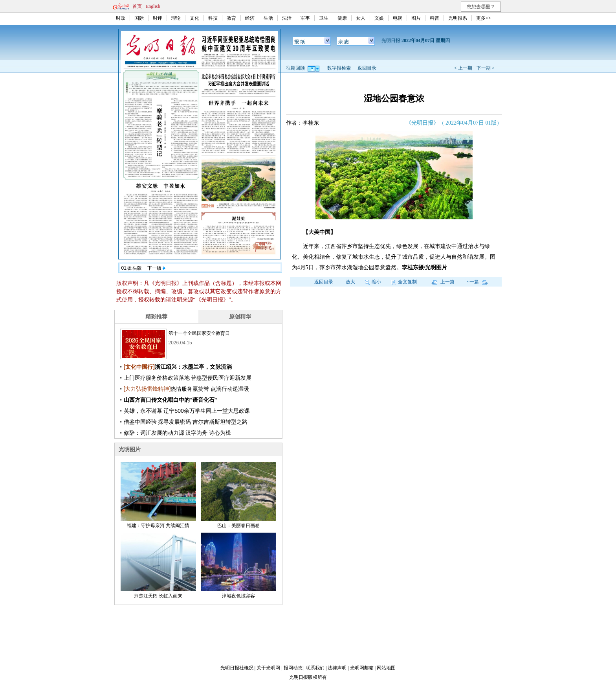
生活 (268, 18)
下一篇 (476, 282)
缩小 (373, 282)
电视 (398, 18)
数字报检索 (339, 68)
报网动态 (293, 668)
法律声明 (337, 668)
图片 (416, 18)
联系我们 (315, 668)
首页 (137, 6)
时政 (121, 18)
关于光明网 (268, 668)
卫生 (324, 18)
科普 (434, 18)
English (153, 6)
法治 (287, 18)
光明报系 (458, 18)
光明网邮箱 (362, 668)
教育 (231, 18)
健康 (342, 18)
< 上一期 (463, 68)
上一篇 (443, 282)
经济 (250, 18)
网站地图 (386, 668)
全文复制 (404, 282)
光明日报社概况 (237, 668)
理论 (176, 18)
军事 (305, 18)
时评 (158, 18)
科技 (213, 18)
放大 (350, 282)
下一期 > (486, 68)
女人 (361, 18)
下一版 (156, 268)
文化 (194, 18)
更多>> (484, 18)
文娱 (379, 18)
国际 (139, 18)
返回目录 (367, 68)
